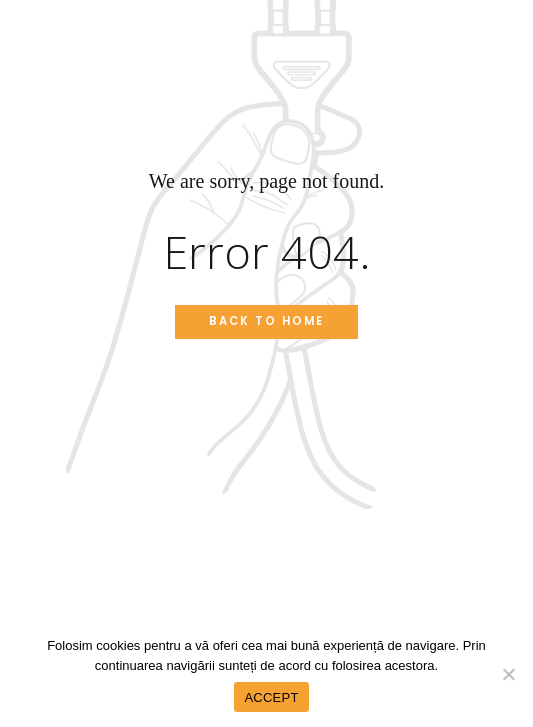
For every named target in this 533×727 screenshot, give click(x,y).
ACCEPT (271, 697)
